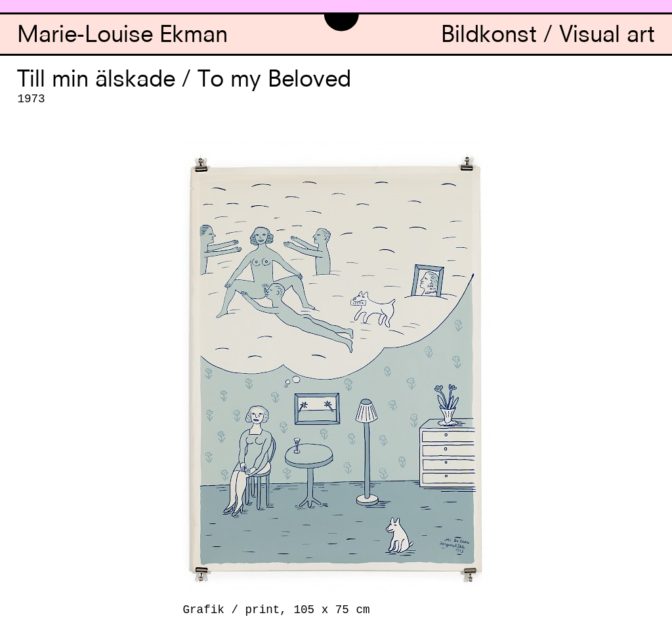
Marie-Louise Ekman (122, 36)
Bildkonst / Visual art (548, 36)
